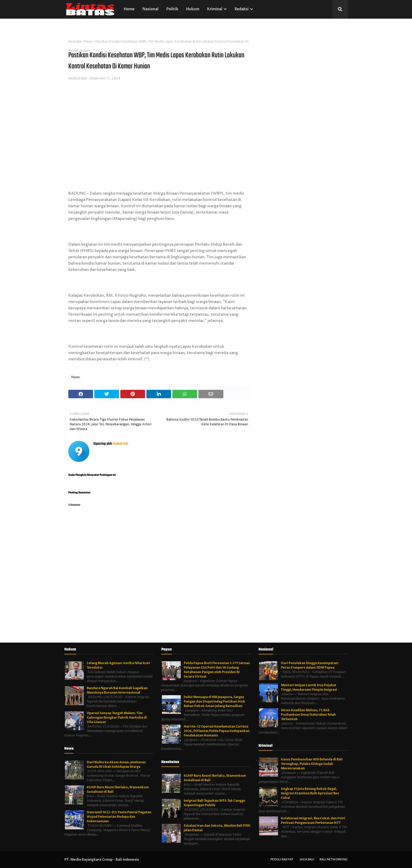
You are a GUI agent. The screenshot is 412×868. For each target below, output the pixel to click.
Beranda (75, 42)
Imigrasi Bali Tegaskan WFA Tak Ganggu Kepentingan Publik (215, 803)
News (88, 42)
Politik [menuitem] (172, 9)
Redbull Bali (77, 78)
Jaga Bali (307, 859)
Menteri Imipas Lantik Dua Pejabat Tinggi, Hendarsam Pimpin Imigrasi (309, 687)
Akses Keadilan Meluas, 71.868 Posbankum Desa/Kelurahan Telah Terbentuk (308, 715)
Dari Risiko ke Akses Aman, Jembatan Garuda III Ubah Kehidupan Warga (116, 764)
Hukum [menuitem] (193, 9)
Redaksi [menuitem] (242, 9)
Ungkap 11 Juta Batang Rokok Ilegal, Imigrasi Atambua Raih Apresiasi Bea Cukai (310, 793)
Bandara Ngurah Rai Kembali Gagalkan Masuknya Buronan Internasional (117, 690)
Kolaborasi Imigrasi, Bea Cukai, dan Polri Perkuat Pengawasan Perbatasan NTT (313, 821)
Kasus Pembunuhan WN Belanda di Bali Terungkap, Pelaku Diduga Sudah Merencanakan (312, 764)
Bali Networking (334, 859)
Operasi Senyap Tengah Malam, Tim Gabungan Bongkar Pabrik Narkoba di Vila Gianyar (117, 718)
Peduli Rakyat (282, 859)
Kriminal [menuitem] (215, 9)
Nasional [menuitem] (150, 9)
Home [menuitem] (129, 9)
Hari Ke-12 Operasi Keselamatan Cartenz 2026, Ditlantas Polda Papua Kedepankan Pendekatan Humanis (217, 731)
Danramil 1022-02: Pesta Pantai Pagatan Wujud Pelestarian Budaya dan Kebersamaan (119, 817)
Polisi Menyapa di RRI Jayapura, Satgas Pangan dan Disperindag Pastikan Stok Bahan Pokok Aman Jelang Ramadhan (214, 702)
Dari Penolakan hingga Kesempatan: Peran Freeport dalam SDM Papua (310, 665)
